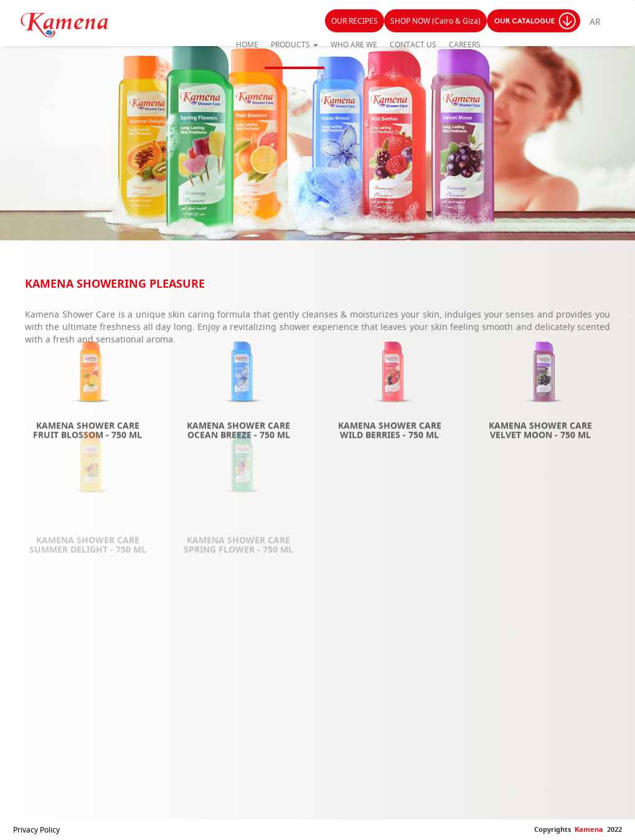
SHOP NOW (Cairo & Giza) (435, 21)
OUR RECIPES (355, 21)
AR (595, 21)
